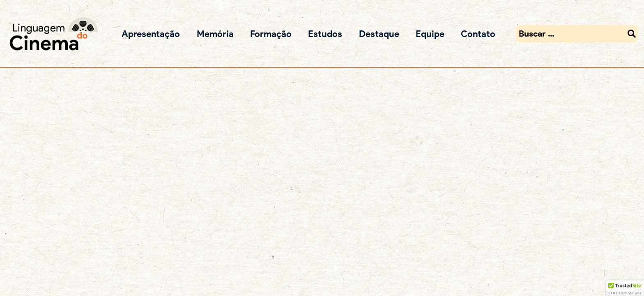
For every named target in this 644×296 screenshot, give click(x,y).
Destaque (379, 34)
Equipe (430, 34)
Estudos (325, 34)
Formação (271, 34)
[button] (625, 288)
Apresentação (151, 34)
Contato (478, 34)
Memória (215, 34)
